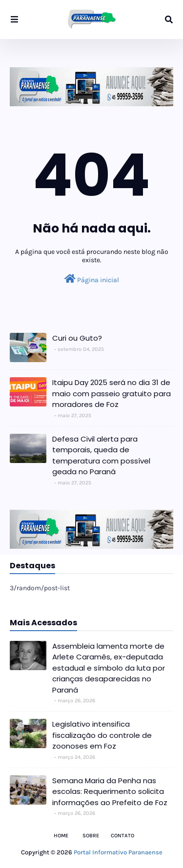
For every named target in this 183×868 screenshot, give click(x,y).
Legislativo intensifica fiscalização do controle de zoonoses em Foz (102, 735)
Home (61, 836)
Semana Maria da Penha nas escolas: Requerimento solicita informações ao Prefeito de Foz (110, 791)
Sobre (91, 836)
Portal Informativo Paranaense (118, 852)
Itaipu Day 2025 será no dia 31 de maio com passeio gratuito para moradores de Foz (112, 393)
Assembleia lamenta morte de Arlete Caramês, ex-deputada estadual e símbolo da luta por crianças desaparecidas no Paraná (109, 668)
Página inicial (92, 279)
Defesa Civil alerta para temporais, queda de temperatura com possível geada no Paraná (101, 455)
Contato (122, 836)
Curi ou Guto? (77, 338)
